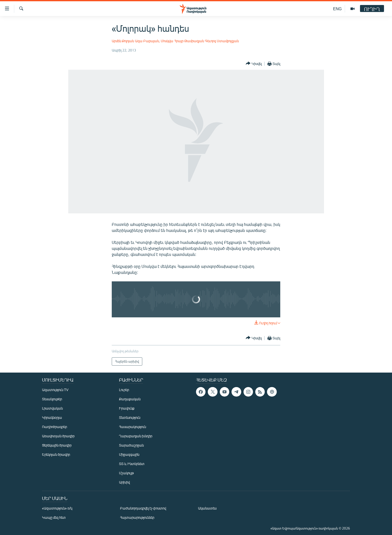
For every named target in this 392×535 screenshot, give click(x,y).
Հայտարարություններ (137, 517)
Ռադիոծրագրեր (54, 427)
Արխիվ (124, 482)
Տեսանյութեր (52, 399)
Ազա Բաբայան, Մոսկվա (154, 41)
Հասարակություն (132, 427)
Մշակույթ (126, 473)
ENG (337, 9)
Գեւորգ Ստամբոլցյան (222, 41)
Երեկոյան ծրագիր (56, 454)
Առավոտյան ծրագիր (58, 436)
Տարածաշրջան (131, 445)
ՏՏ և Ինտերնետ (132, 464)
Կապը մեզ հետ (54, 517)
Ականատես (207, 508)
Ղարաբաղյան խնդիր (136, 436)
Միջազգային (129, 454)
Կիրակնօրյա (52, 417)
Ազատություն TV (55, 390)
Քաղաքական (130, 399)
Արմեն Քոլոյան (123, 41)
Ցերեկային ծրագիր (57, 445)
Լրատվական (52, 408)
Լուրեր (124, 390)
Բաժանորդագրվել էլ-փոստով (143, 508)
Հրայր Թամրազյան (189, 41)
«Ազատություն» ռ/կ (57, 508)
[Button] (254, 64)
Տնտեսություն (130, 417)
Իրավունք (127, 408)
